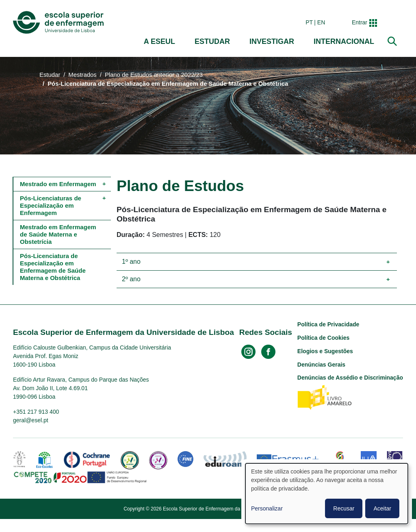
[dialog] (327, 494)
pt (309, 22)
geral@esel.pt (31, 420)
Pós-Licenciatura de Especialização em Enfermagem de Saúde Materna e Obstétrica (54, 267)
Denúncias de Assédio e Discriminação (350, 378)
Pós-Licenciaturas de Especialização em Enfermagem (51, 205)
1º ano (131, 262)
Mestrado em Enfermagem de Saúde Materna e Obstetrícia (59, 234)
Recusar (344, 508)
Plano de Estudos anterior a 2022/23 (154, 75)
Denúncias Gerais (321, 365)
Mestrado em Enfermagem (58, 184)
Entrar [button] (360, 22)
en (321, 22)
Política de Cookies (323, 338)
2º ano (131, 279)
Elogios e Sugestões (325, 351)
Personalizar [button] (267, 508)
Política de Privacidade (328, 324)
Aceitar (382, 508)
